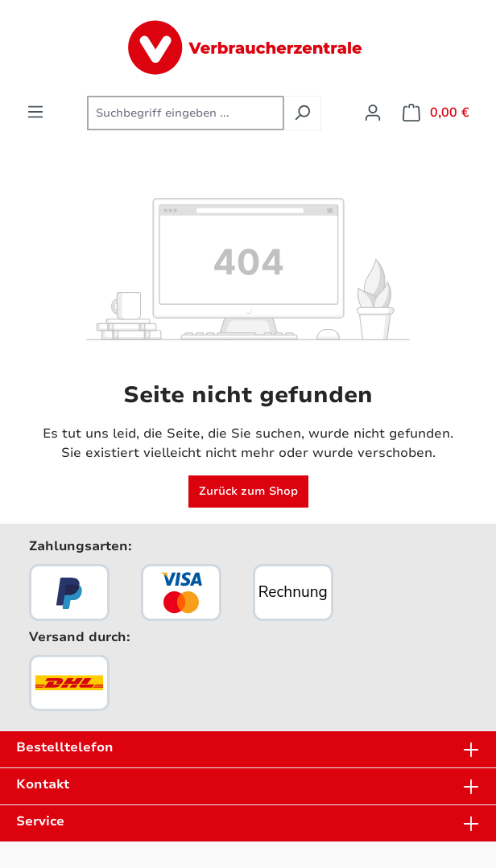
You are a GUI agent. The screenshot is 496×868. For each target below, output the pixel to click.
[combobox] (186, 113)
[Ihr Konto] (373, 113)
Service (40, 821)
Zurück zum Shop (248, 491)
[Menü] (35, 112)
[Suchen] (302, 113)
